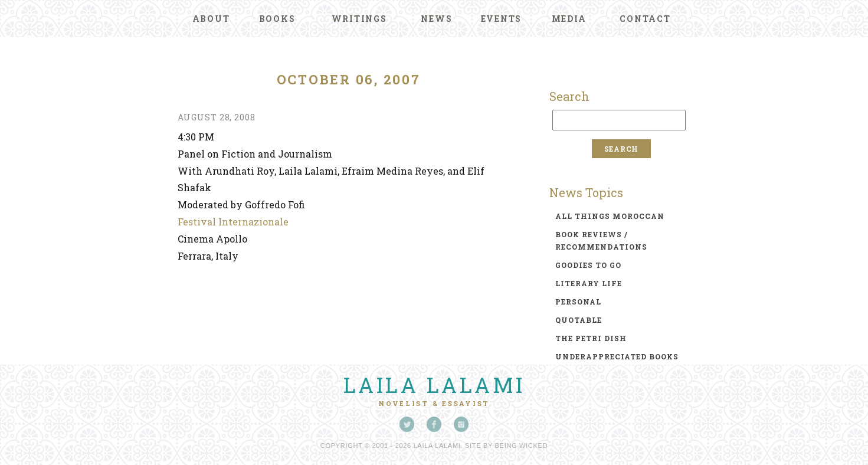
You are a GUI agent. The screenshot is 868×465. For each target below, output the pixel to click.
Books (277, 19)
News (436, 19)
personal (578, 302)
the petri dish (591, 338)
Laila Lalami (434, 385)
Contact (645, 19)
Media (569, 19)
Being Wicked (522, 446)
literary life (589, 283)
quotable (579, 320)
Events (502, 19)
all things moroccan (610, 216)
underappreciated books (617, 356)
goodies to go (588, 265)
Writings (359, 19)
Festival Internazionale (233, 222)
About (211, 19)
